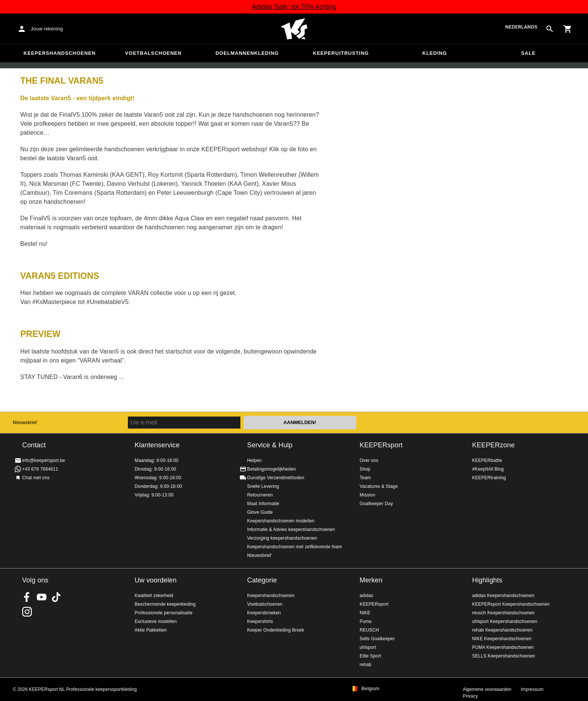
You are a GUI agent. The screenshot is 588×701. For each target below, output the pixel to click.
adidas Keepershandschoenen (503, 596)
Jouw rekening (47, 29)
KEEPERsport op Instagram (27, 612)
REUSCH (369, 630)
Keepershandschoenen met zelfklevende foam (295, 547)
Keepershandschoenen (60, 53)
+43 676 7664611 (40, 469)
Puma (366, 621)
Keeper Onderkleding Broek (276, 630)
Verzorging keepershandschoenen (282, 538)
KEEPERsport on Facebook (27, 597)
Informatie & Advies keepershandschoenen (291, 530)
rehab (365, 665)
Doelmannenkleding (247, 53)
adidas (366, 596)
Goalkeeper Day (376, 504)
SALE (529, 53)
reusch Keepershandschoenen (503, 613)
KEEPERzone (493, 445)
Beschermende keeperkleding (165, 604)
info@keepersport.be (43, 460)
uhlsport (368, 647)
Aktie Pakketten (151, 630)
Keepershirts (260, 621)
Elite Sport (370, 656)
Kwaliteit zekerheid (154, 596)
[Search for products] (550, 29)
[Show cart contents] (568, 29)
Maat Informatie (263, 504)
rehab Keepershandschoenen (502, 630)
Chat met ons (36, 478)
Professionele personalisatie (163, 613)
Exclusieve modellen (156, 621)
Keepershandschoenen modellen (281, 521)
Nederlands (521, 27)
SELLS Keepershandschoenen (504, 656)
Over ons (369, 460)
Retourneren (260, 495)
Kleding (435, 53)
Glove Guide (260, 512)
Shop (365, 469)
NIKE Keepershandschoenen (502, 639)
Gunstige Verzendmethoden (276, 478)
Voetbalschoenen (154, 53)
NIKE (365, 613)
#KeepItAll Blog (488, 469)
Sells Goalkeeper (377, 639)
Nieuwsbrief (25, 423)
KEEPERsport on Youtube (42, 597)
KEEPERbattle (487, 460)
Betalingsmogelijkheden (271, 469)
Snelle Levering (263, 486)
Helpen (254, 460)
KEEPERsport (381, 445)
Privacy (470, 696)
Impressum (532, 689)
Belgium (370, 689)
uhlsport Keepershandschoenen (505, 621)
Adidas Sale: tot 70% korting (294, 7)
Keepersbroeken (264, 613)
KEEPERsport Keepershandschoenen (511, 604)
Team (365, 478)
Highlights (487, 580)
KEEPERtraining (489, 478)
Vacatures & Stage (379, 486)
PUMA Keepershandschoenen (503, 647)
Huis (294, 29)
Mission (367, 495)
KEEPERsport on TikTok (56, 597)
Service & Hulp (270, 445)
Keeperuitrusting (341, 53)
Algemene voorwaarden (487, 689)
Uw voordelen (156, 580)
